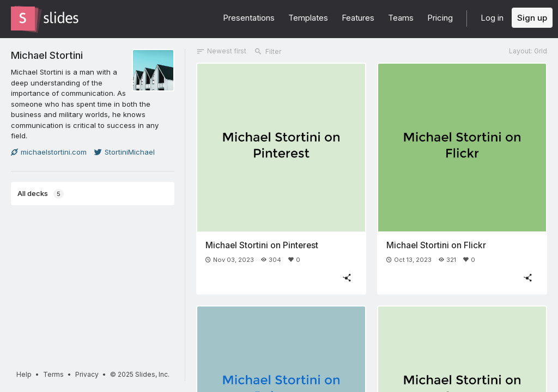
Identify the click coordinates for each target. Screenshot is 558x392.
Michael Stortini (47, 55)
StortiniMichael (125, 152)
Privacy (87, 374)
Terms (53, 374)
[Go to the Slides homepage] (23, 19)
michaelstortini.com (49, 152)
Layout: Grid (528, 51)
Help (24, 374)
